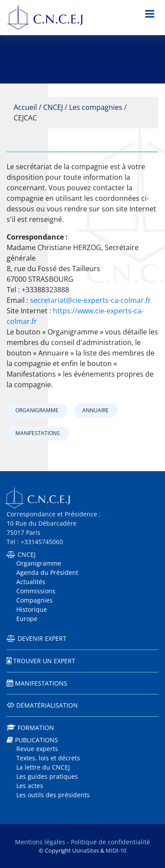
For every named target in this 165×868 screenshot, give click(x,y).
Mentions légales (40, 842)
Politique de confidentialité (110, 842)
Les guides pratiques (47, 776)
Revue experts (37, 749)
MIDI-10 (116, 850)
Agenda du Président (47, 572)
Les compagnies (96, 107)
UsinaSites (86, 850)
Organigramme (37, 410)
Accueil (25, 107)
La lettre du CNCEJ (43, 767)
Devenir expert (42, 638)
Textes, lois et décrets (48, 758)
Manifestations (38, 433)
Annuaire (95, 410)
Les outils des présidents (53, 795)
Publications (37, 740)
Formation (36, 728)
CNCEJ (53, 107)
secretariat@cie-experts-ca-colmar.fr (90, 300)
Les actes (30, 786)
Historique (32, 609)
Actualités (31, 582)
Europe (27, 619)
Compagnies (35, 600)
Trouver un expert (44, 661)
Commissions (36, 591)
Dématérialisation (47, 705)
